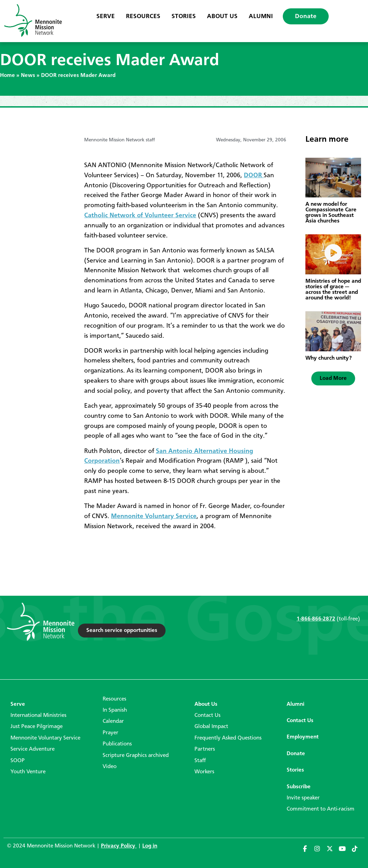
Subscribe (299, 787)
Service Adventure (33, 749)
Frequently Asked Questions (228, 738)
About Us (222, 16)
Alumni (261, 16)
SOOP (18, 761)
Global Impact (211, 727)
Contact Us (207, 715)
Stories (184, 16)
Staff (200, 761)
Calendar (113, 721)
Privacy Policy (119, 846)
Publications (117, 744)
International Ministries (38, 715)
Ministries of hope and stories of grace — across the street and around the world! (333, 290)
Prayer (110, 733)
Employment (303, 737)
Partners (205, 749)
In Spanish (115, 710)
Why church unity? (329, 358)
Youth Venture (28, 772)
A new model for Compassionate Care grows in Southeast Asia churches (331, 213)
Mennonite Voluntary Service (154, 516)
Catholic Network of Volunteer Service (140, 216)
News (28, 76)
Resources (143, 16)
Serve (106, 16)
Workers (204, 772)
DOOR (254, 175)
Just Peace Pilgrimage (37, 727)
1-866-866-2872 (316, 619)
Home (7, 76)
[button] (333, 378)
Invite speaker (303, 798)
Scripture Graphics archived (136, 756)
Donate (306, 16)
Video (110, 767)
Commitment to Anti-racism (321, 809)
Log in (150, 846)
